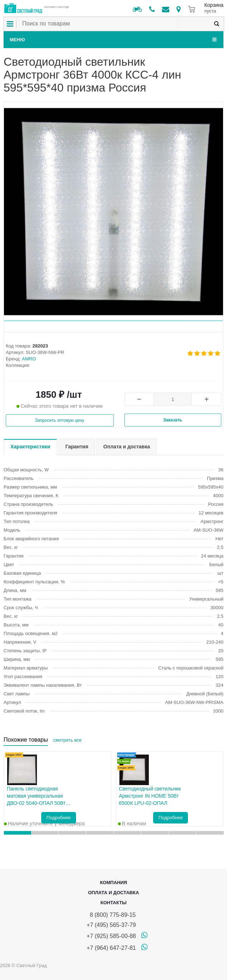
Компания (114, 883)
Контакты (113, 903)
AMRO (29, 359)
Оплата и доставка (113, 893)
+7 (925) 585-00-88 (111, 936)
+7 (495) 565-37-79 (111, 925)
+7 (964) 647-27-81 (111, 948)
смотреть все (67, 740)
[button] (113, 321)
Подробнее (59, 818)
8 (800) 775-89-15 (111, 915)
